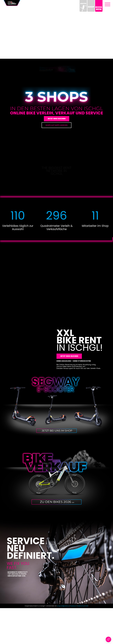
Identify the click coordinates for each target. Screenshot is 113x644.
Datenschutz (81, 633)
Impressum (73, 633)
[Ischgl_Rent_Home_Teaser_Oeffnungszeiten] (56, 66)
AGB (87, 633)
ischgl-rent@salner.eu (63, 633)
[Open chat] (108, 639)
